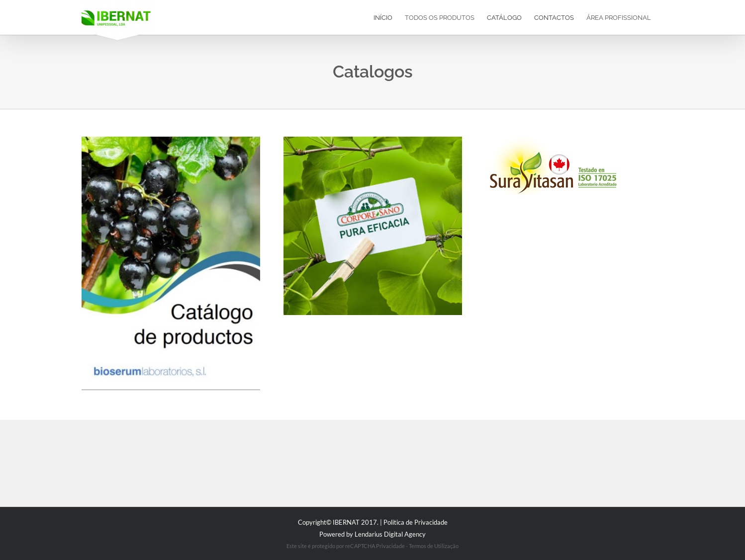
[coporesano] (373, 140)
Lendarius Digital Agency (390, 534)
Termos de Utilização (434, 546)
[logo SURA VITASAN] (551, 140)
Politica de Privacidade (416, 522)
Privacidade (390, 546)
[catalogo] (171, 140)
